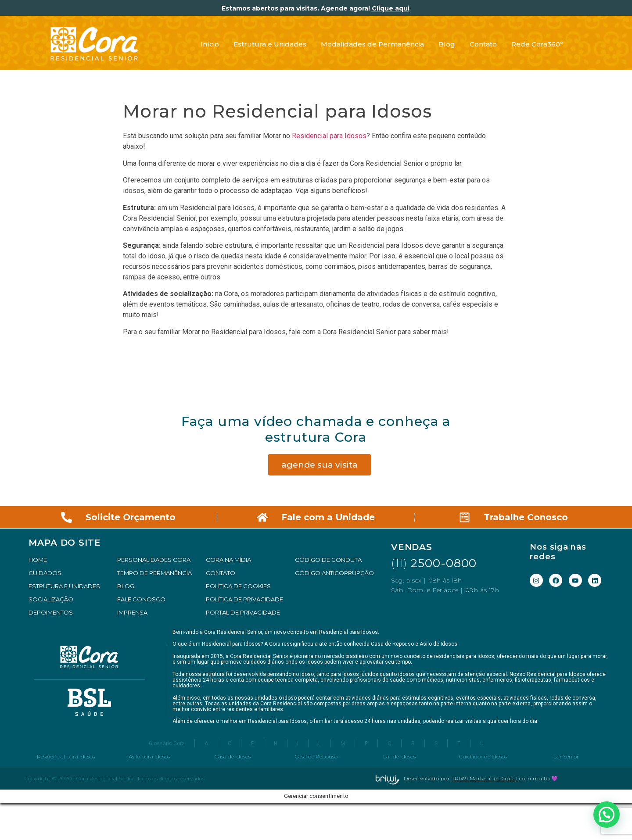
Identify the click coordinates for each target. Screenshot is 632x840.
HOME (38, 560)
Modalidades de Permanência (372, 44)
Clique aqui (391, 8)
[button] (607, 815)
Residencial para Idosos (329, 136)
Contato (483, 44)
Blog (447, 44)
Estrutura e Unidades (270, 44)
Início (210, 44)
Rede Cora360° (537, 44)
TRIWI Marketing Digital (485, 778)
